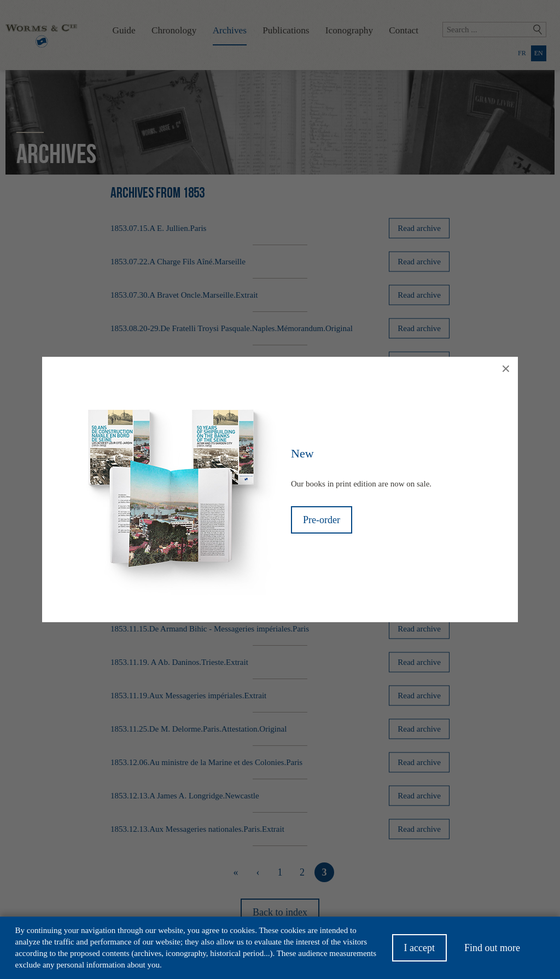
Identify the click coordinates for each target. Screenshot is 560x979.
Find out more (492, 951)
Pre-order (322, 520)
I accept (419, 951)
